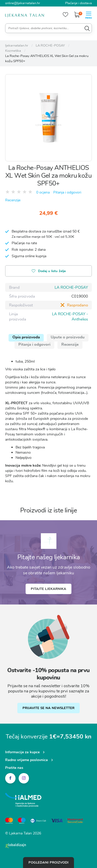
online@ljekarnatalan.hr (23, 3)
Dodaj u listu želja (49, 271)
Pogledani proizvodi (48, 863)
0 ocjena (43, 192)
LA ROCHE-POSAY (71, 287)
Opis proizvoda (26, 337)
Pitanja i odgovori (67, 192)
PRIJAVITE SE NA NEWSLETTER (48, 708)
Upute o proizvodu (68, 337)
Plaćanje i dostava (79, 3)
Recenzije (13, 200)
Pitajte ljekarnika (48, 589)
